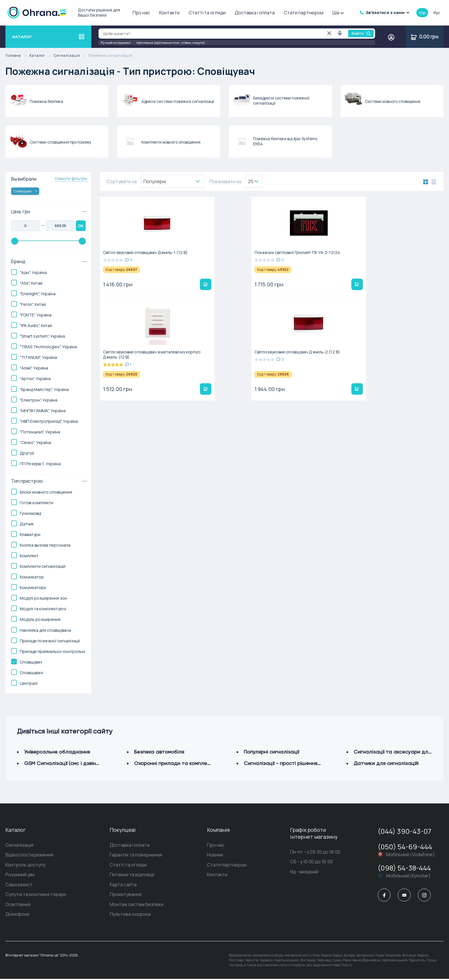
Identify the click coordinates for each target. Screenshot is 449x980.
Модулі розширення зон (43, 598)
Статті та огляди (207, 13)
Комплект (29, 556)
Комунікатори (33, 587)
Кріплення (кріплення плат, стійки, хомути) (171, 43)
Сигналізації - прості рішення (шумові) (291, 763)
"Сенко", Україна (35, 442)
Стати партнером (304, 13)
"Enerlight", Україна (38, 294)
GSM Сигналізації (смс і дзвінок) (63, 763)
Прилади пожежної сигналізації (50, 641)
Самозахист (19, 885)
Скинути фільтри (71, 179)
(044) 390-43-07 (404, 831)
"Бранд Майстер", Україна (44, 389)
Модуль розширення (40, 619)
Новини (215, 855)
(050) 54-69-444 (405, 847)
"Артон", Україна (35, 378)
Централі (29, 683)
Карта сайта (123, 885)
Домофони (17, 916)
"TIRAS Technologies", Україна (48, 347)
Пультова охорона (130, 916)
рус (437, 13)
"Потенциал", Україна (40, 432)
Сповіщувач (25, 191)
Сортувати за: (122, 181)
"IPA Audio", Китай (36, 325)
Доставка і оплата (255, 13)
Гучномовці (30, 513)
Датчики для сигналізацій (386, 763)
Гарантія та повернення (136, 855)
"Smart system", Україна (42, 336)
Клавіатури (30, 534)
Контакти (169, 13)
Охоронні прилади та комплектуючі (179, 763)
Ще (338, 13)
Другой (27, 453)
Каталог (42, 56)
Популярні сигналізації (271, 752)
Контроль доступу (25, 865)
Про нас (141, 13)
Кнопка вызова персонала (45, 545)
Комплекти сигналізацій (43, 566)
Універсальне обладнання (57, 752)
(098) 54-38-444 (404, 868)
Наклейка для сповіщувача (45, 630)
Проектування (126, 895)
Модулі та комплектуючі (43, 609)
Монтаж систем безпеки (137, 905)
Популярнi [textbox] (155, 181)
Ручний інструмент (116, 43)
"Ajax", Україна (33, 272)
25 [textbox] (251, 181)
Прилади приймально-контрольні (52, 651)
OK (81, 226)
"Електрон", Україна (39, 400)
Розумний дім (20, 875)
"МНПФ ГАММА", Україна (43, 411)
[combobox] (172, 181)
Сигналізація (71, 56)
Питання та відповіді (132, 875)
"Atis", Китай (31, 283)
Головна (17, 56)
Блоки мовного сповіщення (46, 492)
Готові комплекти (37, 503)
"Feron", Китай (33, 304)
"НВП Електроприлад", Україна (49, 421)
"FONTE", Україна (36, 315)
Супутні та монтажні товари (36, 895)
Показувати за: (226, 181)
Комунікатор (32, 577)
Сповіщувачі (31, 673)
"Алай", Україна (34, 368)
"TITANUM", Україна (38, 357)
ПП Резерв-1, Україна (40, 464)
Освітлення (18, 905)
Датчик (27, 524)
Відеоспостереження (29, 855)
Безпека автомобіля (159, 752)
